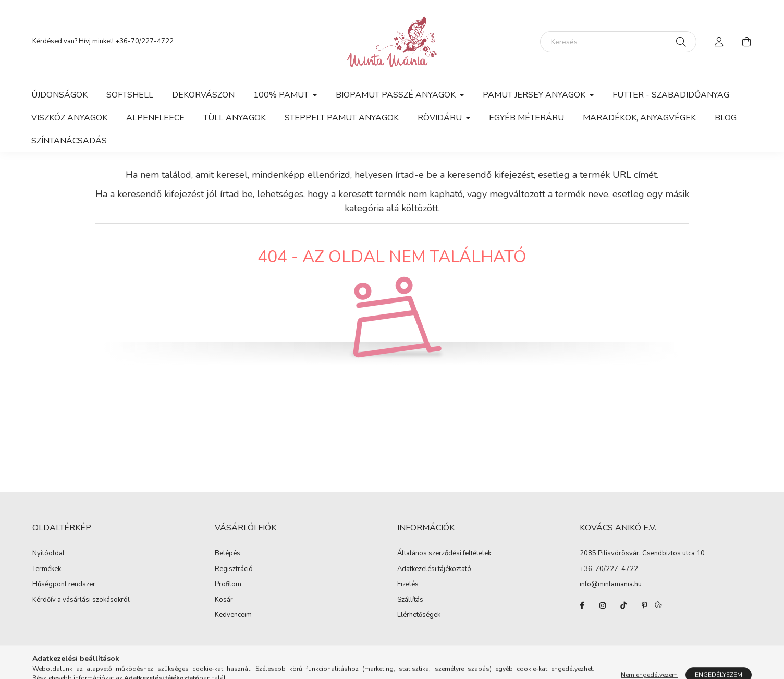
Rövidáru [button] (441, 118)
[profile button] (719, 42)
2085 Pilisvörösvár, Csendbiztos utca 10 (642, 553)
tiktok (623, 605)
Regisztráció (234, 569)
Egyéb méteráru (526, 118)
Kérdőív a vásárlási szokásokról (81, 600)
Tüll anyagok (235, 118)
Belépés (228, 554)
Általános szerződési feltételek (444, 554)
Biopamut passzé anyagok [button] (397, 95)
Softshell (130, 95)
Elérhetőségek (419, 615)
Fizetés (408, 585)
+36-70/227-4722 (144, 41)
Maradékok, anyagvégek (639, 118)
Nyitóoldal (48, 554)
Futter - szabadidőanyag (671, 95)
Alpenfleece (155, 118)
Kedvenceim (233, 615)
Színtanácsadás (69, 141)
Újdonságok (59, 95)
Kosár (224, 600)
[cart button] (746, 42)
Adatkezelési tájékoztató (434, 569)
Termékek (47, 569)
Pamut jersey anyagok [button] (535, 95)
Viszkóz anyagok (69, 118)
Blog (726, 118)
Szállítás (410, 600)
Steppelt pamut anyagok (342, 118)
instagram (603, 605)
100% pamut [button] (282, 95)
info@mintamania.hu (611, 584)
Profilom (228, 585)
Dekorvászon (203, 95)
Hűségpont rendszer (64, 585)
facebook (582, 605)
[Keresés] (618, 42)
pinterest (644, 605)
